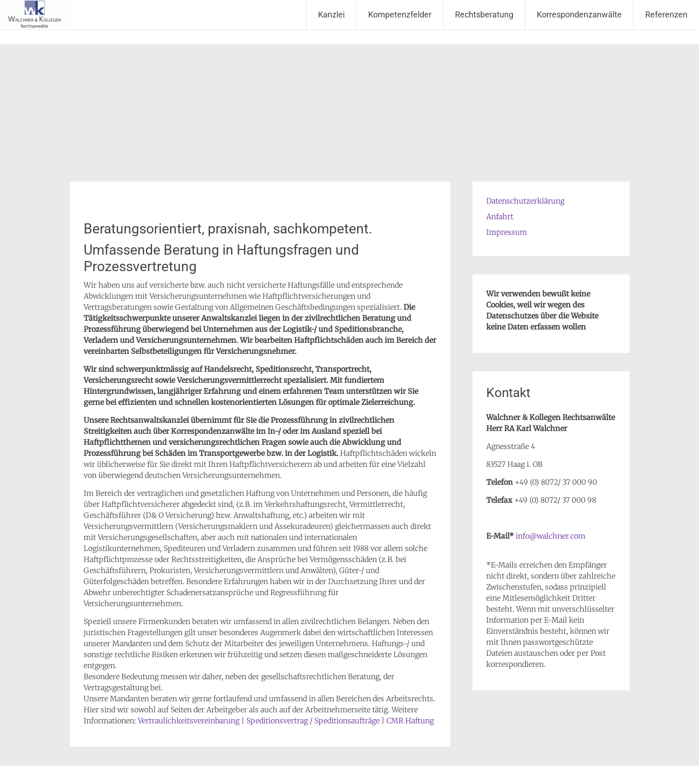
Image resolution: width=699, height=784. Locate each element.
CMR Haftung (410, 721)
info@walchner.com (551, 536)
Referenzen (666, 14)
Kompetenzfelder (400, 14)
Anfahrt (500, 216)
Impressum (507, 232)
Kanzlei (331, 14)
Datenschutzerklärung (525, 201)
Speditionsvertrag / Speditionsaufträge (313, 721)
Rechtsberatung (484, 14)
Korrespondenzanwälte (579, 14)
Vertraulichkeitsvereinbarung (189, 721)
